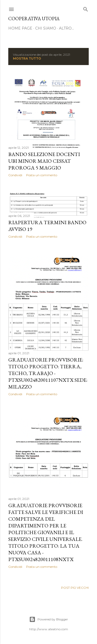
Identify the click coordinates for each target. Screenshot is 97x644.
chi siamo (46, 28)
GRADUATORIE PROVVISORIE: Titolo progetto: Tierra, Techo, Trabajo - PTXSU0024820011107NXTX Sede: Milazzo (48, 373)
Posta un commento (42, 175)
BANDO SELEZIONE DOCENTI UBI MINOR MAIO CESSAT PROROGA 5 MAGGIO (44, 161)
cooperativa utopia (34, 19)
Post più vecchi (75, 588)
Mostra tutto (27, 58)
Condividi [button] (15, 175)
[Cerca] (86, 8)
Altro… (66, 28)
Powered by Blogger (49, 619)
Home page (20, 28)
